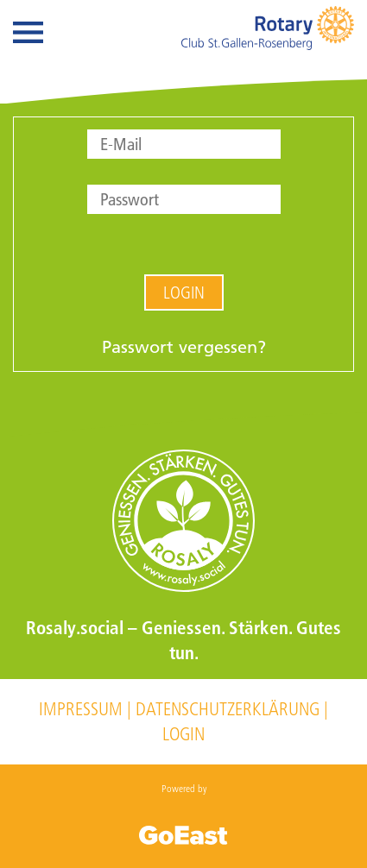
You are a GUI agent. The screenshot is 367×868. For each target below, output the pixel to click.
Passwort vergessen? (184, 347)
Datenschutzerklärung (228, 709)
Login (184, 292)
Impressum (81, 709)
